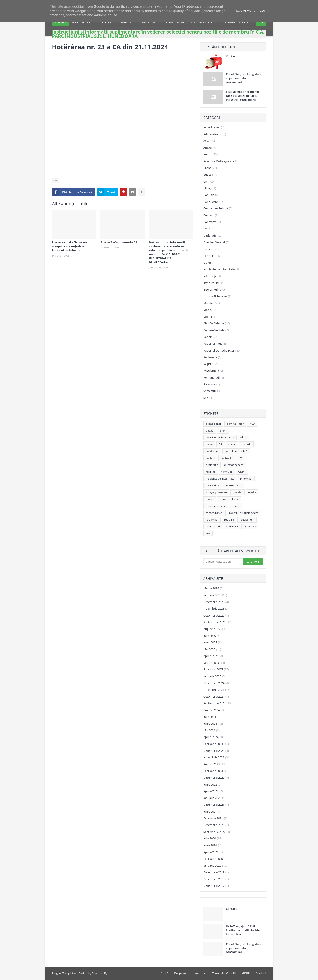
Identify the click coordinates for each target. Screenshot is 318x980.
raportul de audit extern (222, 351)
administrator (215, 134)
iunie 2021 (212, 812)
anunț (210, 154)
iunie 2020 (212, 845)
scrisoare (212, 384)
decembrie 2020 (216, 825)
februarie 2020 (215, 859)
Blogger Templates (64, 973)
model (210, 317)
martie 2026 (213, 588)
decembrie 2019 (216, 872)
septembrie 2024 (217, 703)
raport (211, 337)
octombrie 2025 (216, 616)
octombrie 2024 (216, 697)
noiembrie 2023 (216, 757)
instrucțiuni (213, 283)
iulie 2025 (212, 636)
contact (211, 215)
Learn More (246, 11)
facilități (211, 249)
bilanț (210, 168)
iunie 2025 (212, 643)
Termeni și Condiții (224, 973)
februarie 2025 (216, 670)
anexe (210, 148)
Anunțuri (200, 973)
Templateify (100, 973)
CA (55, 180)
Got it (264, 11)
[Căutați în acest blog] (223, 562)
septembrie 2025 (217, 622)
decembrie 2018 (216, 879)
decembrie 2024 (216, 683)
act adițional (214, 127)
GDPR (209, 263)
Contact (231, 56)
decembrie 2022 (216, 778)
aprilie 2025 (213, 656)
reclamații (212, 357)
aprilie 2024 (213, 737)
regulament (214, 371)
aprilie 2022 (213, 791)
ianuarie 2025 (214, 676)
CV (207, 229)
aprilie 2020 (213, 852)
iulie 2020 (213, 839)
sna (208, 398)
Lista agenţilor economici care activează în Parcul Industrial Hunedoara (243, 96)
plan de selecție (217, 323)
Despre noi (181, 973)
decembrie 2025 (216, 602)
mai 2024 (211, 731)
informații (212, 276)
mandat (212, 303)
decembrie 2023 (216, 751)
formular (212, 256)
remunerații (214, 378)
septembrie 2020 (217, 832)
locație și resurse (217, 297)
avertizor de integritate (221, 161)
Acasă (165, 973)
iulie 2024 (212, 717)
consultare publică (218, 209)
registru (211, 364)
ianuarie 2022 (214, 798)
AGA (209, 141)
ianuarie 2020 (215, 866)
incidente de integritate (221, 269)
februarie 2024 (216, 744)
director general (216, 242)
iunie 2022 (212, 785)
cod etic (211, 195)
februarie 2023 (215, 771)
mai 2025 (212, 649)
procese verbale (216, 330)
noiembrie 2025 (216, 609)
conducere (214, 202)
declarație (213, 236)
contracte (212, 222)
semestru (212, 391)
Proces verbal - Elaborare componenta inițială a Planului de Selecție (70, 246)
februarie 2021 (215, 818)
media (210, 310)
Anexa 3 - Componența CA (119, 242)
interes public (215, 290)
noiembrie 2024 (217, 690)
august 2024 (214, 710)
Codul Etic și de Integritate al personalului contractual (244, 78)
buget (210, 175)
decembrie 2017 (216, 886)
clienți (210, 188)
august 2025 (214, 629)
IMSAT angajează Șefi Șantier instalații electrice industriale (243, 930)
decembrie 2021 (216, 805)
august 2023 (214, 764)
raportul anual (215, 344)
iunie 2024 (213, 724)
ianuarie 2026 (215, 595)
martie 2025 (214, 663)
